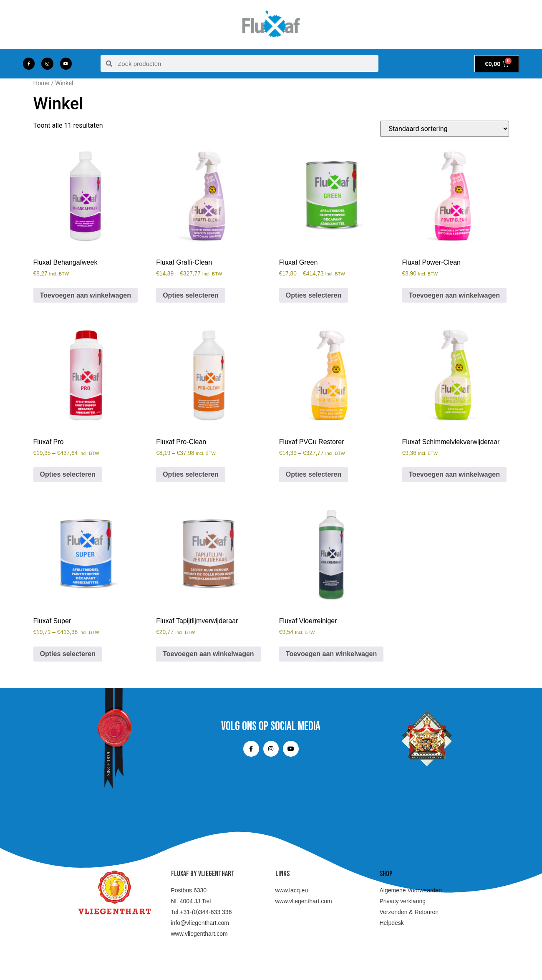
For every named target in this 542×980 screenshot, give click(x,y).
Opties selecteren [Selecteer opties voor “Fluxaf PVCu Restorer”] (314, 474)
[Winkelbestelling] (445, 129)
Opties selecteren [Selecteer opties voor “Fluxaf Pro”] (68, 474)
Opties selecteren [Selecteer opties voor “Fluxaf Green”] (314, 295)
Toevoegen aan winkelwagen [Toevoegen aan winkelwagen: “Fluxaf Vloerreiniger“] (331, 654)
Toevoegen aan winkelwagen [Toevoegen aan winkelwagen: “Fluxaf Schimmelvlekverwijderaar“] (454, 474)
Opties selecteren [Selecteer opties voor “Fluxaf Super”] (68, 654)
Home (42, 83)
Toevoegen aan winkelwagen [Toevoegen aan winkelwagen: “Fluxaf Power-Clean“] (454, 295)
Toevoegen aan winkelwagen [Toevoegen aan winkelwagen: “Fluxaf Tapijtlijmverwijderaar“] (208, 654)
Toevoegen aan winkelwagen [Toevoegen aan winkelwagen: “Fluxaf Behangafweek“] (86, 295)
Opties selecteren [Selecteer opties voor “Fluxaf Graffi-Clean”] (190, 295)
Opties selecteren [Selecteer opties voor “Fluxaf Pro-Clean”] (190, 474)
